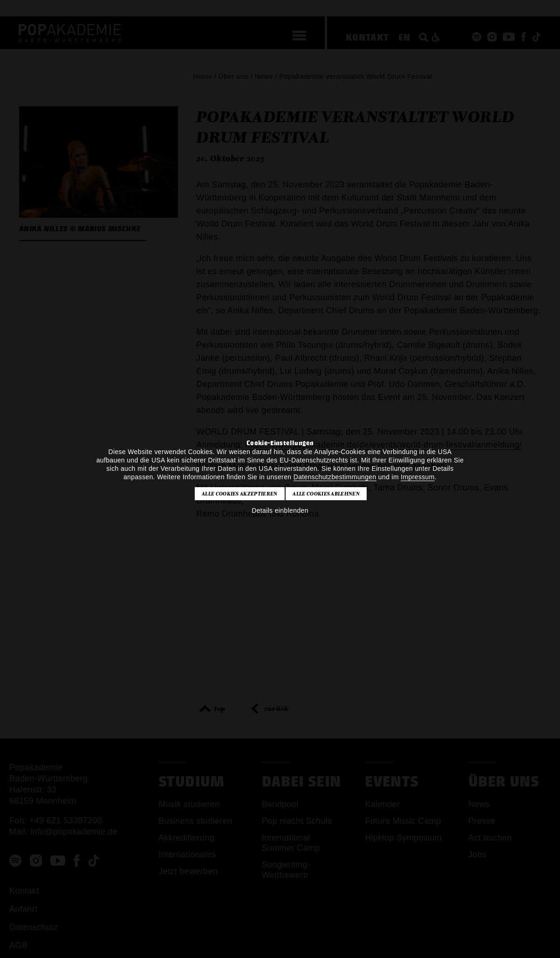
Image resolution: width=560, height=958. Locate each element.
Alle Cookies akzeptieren (240, 494)
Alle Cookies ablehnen (326, 494)
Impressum (417, 477)
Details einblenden (280, 510)
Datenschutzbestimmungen (335, 477)
